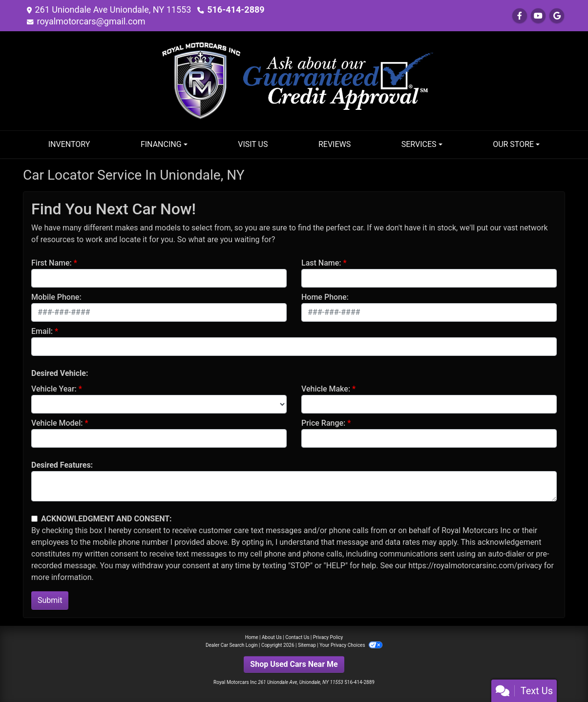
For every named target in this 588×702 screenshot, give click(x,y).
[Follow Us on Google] (557, 16)
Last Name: (321, 263)
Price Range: (323, 423)
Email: (42, 331)
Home (252, 637)
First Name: (52, 263)
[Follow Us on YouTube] (538, 16)
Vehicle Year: (54, 389)
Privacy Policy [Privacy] (328, 637)
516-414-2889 (236, 10)
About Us (272, 637)
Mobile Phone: (56, 297)
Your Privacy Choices (351, 645)
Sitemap (307, 645)
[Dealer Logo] (294, 80)
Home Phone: (325, 297)
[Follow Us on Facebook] (520, 16)
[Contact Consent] (34, 519)
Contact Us (297, 637)
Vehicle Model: (57, 423)
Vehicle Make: (326, 389)
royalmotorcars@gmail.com (91, 21)
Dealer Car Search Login (232, 645)
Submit (50, 600)
